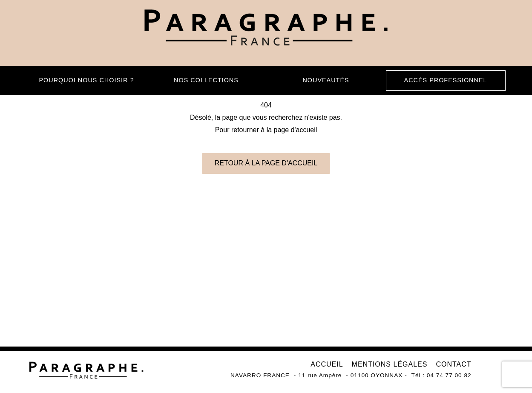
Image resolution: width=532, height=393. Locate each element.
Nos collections (206, 80)
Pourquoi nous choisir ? (87, 80)
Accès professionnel (446, 80)
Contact (453, 364)
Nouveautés (326, 80)
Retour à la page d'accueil (266, 163)
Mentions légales (390, 364)
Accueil (327, 364)
